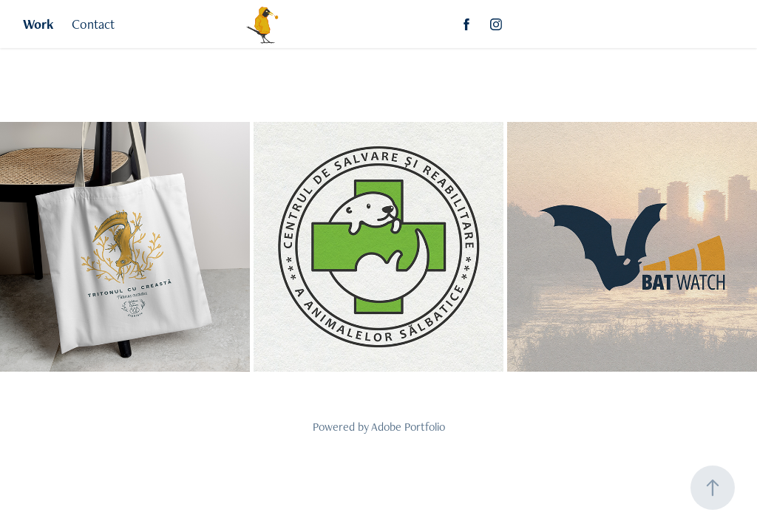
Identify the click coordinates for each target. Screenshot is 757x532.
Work (38, 24)
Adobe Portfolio (408, 427)
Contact (93, 24)
